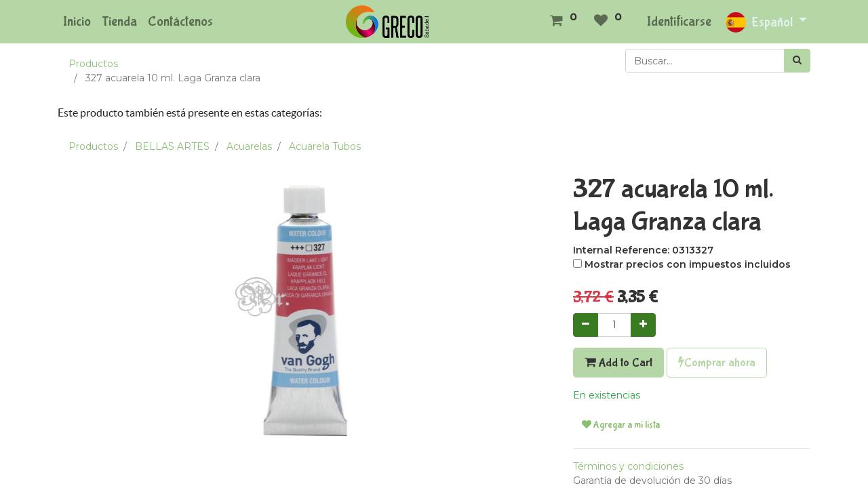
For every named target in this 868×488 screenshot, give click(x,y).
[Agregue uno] (643, 325)
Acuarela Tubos (325, 146)
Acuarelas (249, 146)
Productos (93, 64)
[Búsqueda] (797, 61)
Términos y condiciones (628, 466)
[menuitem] (77, 22)
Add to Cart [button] (618, 363)
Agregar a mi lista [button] (621, 425)
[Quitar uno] (586, 325)
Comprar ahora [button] (717, 363)
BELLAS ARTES (172, 146)
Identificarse (679, 21)
